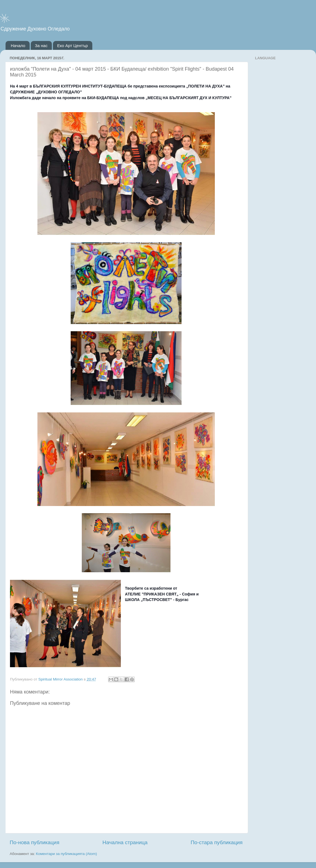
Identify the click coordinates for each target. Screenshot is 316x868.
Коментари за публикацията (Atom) (67, 854)
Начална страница (125, 842)
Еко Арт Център (72, 46)
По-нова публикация (35, 842)
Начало (18, 46)
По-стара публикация (217, 842)
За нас (41, 46)
